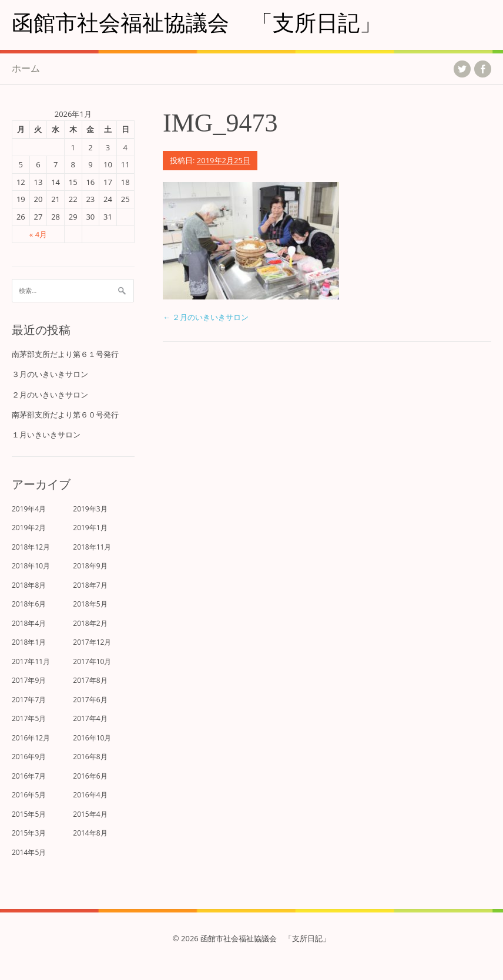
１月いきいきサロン (46, 435)
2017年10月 (92, 661)
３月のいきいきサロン (50, 374)
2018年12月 (31, 547)
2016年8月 (90, 757)
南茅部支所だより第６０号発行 (65, 415)
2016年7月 (29, 776)
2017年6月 (90, 700)
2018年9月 (90, 566)
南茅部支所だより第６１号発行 (65, 354)
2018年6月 (29, 604)
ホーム (26, 68)
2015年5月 (29, 814)
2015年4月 (90, 814)
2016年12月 (31, 738)
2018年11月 (92, 547)
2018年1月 (29, 642)
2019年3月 (90, 509)
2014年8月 (90, 833)
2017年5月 (29, 718)
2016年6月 (90, 776)
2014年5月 (29, 852)
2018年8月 (29, 585)
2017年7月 (29, 700)
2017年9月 (29, 680)
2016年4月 (90, 795)
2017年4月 (90, 718)
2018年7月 (90, 585)
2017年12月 (92, 642)
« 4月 (38, 234)
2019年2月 (29, 528)
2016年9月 (29, 757)
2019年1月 (90, 528)
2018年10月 (31, 566)
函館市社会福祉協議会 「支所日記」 (197, 22)
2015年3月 (29, 833)
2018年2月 (90, 623)
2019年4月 (29, 509)
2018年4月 (29, 623)
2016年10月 (92, 738)
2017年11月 (31, 661)
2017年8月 (90, 680)
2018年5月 (90, 604)
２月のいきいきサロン (206, 317)
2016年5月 (29, 795)
